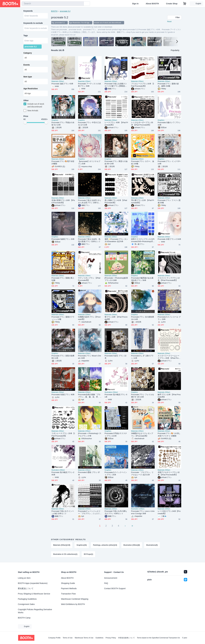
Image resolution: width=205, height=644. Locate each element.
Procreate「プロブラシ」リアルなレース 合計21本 (142, 474)
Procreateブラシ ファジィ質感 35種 (169, 201)
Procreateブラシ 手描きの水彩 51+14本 (63, 124)
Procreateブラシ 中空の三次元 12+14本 (90, 124)
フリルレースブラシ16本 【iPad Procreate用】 (143, 85)
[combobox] (53, 4)
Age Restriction (31, 89)
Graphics (55, 120)
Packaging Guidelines (27, 599)
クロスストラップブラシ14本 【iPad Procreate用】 (169, 279)
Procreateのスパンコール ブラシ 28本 (169, 318)
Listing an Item (24, 578)
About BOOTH (152, 4)
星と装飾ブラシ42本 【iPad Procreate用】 (116, 201)
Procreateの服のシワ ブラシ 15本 (169, 124)
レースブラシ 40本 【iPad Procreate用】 (116, 124)
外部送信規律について (126, 638)
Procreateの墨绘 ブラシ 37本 (89, 474)
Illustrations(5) (152, 545)
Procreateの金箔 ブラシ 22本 (116, 357)
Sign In (135, 4)
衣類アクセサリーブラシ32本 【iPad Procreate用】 (169, 474)
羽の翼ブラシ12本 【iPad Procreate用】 (143, 201)
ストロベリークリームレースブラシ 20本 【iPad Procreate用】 (169, 357)
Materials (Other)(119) (62, 545)
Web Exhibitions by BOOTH (73, 604)
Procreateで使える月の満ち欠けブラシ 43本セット (116, 512)
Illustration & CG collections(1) (65, 554)
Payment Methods (69, 588)
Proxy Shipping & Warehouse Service (34, 594)
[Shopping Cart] (185, 4)
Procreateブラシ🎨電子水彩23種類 (63, 162)
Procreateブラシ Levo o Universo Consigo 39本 (143, 512)
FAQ (106, 583)
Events (27, 65)
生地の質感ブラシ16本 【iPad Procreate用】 (63, 201)
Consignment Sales (26, 604)
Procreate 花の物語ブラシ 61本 (116, 396)
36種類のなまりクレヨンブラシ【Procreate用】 (142, 435)
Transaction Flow (68, 594)
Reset (169, 22)
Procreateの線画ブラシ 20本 (63, 239)
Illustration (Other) (111, 392)
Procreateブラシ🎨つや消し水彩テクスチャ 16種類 (169, 435)
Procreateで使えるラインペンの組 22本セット (63, 512)
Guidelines (99, 638)
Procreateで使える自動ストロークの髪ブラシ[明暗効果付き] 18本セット (116, 85)
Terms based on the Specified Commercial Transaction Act (158, 638)
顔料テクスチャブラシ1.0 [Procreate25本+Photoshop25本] (143, 240)
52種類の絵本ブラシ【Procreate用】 (89, 318)
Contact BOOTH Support (115, 588)
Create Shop (172, 4)
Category (28, 53)
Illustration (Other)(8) (132, 545)
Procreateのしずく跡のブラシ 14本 (142, 357)
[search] (81, 4)
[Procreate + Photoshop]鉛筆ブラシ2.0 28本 (116, 279)
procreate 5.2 (65, 11)
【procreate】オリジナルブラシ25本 (89, 162)
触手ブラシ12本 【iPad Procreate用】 (169, 396)
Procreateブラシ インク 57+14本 (169, 162)
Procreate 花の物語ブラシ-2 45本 (63, 474)
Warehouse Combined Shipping (75, 599)
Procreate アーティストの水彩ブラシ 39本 (90, 85)
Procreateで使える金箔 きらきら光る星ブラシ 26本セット (90, 202)
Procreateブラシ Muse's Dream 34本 (90, 357)
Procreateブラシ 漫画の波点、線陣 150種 (168, 85)
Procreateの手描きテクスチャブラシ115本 (116, 435)
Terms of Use (68, 638)
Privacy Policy (111, 638)
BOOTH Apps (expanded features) (33, 583)
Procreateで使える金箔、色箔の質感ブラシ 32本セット (89, 240)
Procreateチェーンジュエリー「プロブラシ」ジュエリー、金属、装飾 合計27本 (89, 512)
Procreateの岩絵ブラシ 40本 (63, 395)
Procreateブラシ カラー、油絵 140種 (143, 162)
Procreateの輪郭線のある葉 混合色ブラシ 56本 (142, 279)
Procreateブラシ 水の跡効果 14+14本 (143, 318)
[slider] (25, 122)
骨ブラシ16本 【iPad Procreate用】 (116, 318)
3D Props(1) (88, 554)
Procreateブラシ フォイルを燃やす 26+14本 (143, 396)
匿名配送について (26, 588)
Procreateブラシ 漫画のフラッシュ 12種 (63, 318)
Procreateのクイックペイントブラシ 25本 (116, 474)
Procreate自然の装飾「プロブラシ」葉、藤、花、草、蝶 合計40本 (89, 396)
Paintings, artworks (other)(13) (105, 545)
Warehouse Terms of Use (84, 638)
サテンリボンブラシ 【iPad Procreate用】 (89, 279)
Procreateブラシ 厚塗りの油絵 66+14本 (116, 162)
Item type (28, 77)
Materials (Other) (58, 81)
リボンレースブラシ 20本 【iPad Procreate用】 (63, 435)
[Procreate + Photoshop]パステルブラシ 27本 (90, 435)
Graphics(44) (82, 545)
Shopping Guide (68, 583)
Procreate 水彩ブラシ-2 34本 (169, 239)
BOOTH (54, 11)
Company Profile (54, 638)
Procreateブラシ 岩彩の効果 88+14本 (63, 357)
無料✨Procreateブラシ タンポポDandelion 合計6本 (116, 240)
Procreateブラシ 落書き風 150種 (63, 279)
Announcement (111, 578)
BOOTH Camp (24, 618)
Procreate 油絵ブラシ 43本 (62, 84)
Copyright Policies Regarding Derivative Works (35, 611)
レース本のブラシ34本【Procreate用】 (169, 512)
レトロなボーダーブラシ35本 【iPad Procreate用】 (142, 124)
